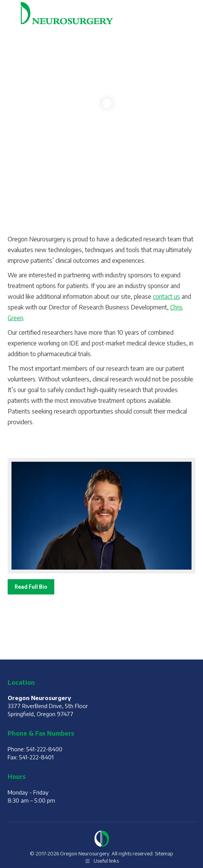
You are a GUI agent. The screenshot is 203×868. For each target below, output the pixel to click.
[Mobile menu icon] (188, 13)
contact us (166, 296)
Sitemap (164, 853)
